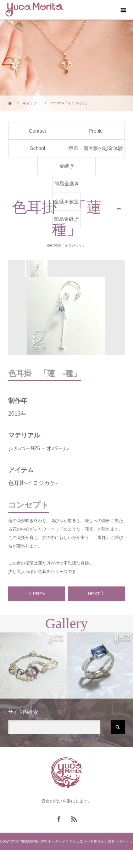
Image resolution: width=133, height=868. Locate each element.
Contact (38, 131)
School (37, 148)
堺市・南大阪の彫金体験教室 (96, 151)
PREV (39, 594)
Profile (96, 131)
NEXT (94, 594)
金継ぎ (67, 166)
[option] (39, 268)
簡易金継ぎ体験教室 (67, 186)
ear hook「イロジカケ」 (66, 245)
